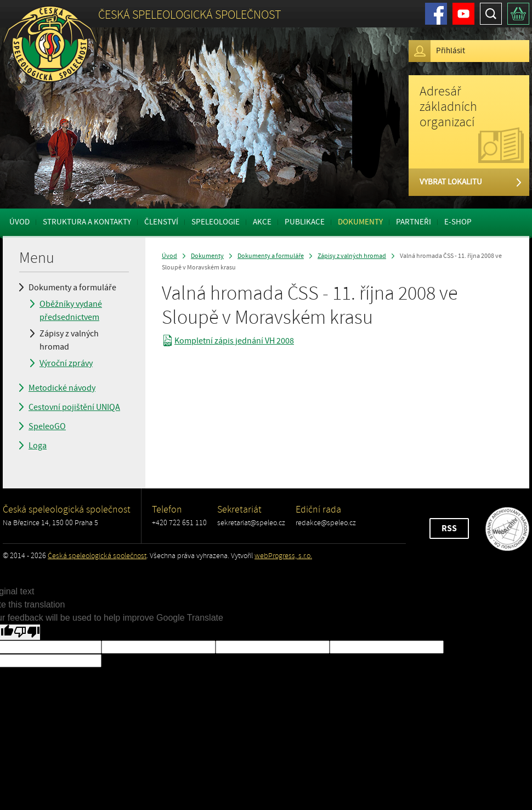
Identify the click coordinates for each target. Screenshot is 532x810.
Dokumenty (360, 222)
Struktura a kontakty (87, 222)
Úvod (19, 222)
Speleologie (216, 222)
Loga (38, 446)
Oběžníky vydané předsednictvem (71, 311)
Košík (518, 14)
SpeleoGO (47, 426)
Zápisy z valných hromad (69, 340)
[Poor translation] (27, 632)
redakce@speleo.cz (326, 523)
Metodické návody (62, 388)
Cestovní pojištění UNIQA (74, 407)
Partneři (414, 222)
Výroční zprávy (66, 363)
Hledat (491, 14)
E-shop (458, 222)
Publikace (305, 222)
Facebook (436, 14)
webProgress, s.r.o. (283, 556)
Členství (161, 222)
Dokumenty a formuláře (72, 288)
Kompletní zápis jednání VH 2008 (234, 341)
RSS (449, 528)
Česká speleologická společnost (97, 556)
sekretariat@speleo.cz (251, 523)
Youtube (463, 14)
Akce (262, 222)
